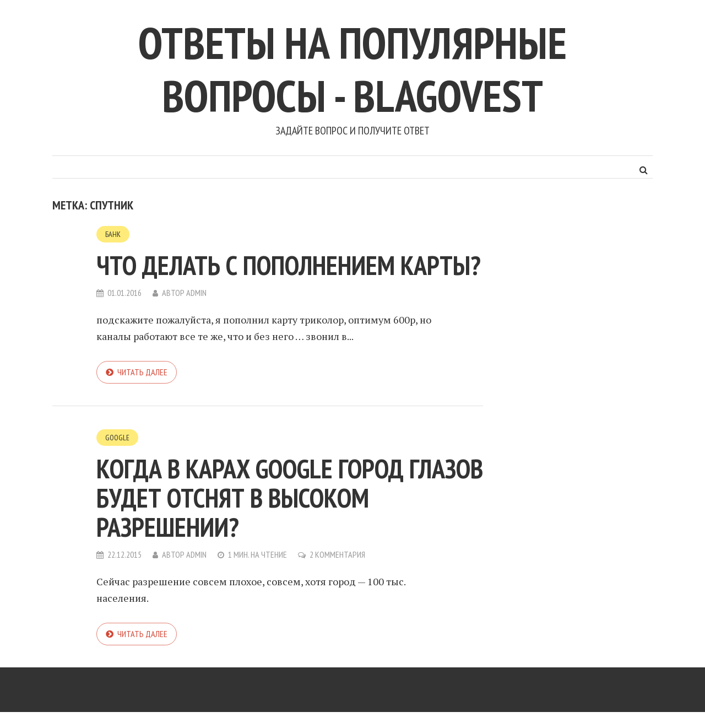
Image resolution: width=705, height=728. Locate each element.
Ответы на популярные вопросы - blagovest (352, 69)
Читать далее (142, 372)
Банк (113, 234)
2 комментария (337, 554)
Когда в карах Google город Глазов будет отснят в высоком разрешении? (290, 498)
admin (196, 293)
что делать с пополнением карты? (289, 265)
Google (117, 438)
